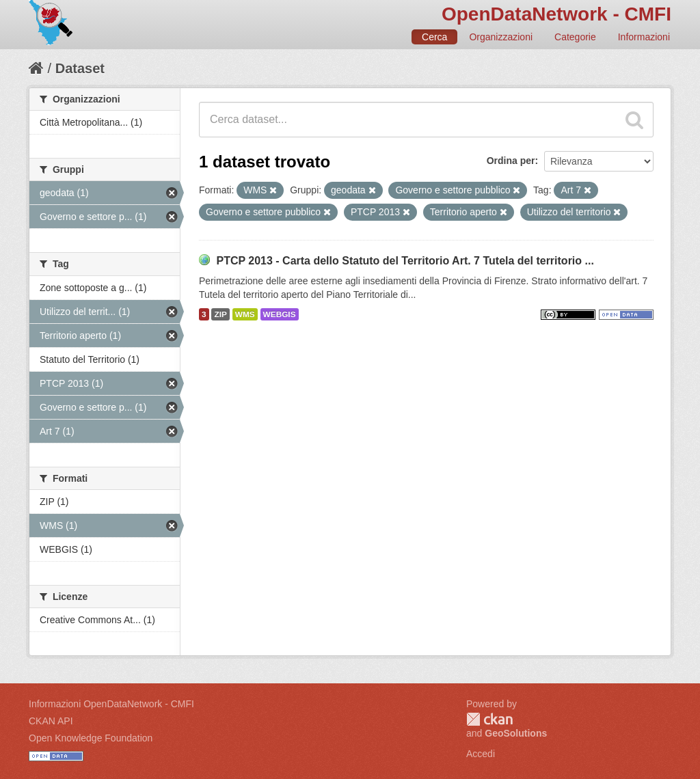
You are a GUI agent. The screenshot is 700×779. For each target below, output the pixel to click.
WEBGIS (280, 314)
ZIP (220, 314)
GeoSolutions (516, 733)
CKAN (489, 719)
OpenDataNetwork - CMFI (556, 14)
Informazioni (644, 37)
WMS (245, 314)
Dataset (80, 68)
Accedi (481, 754)
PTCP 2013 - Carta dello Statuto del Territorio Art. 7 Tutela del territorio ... (405, 261)
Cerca (434, 37)
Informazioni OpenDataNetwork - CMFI (111, 704)
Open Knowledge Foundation (91, 738)
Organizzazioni (501, 37)
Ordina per (511, 161)
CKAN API (51, 721)
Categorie (575, 37)
